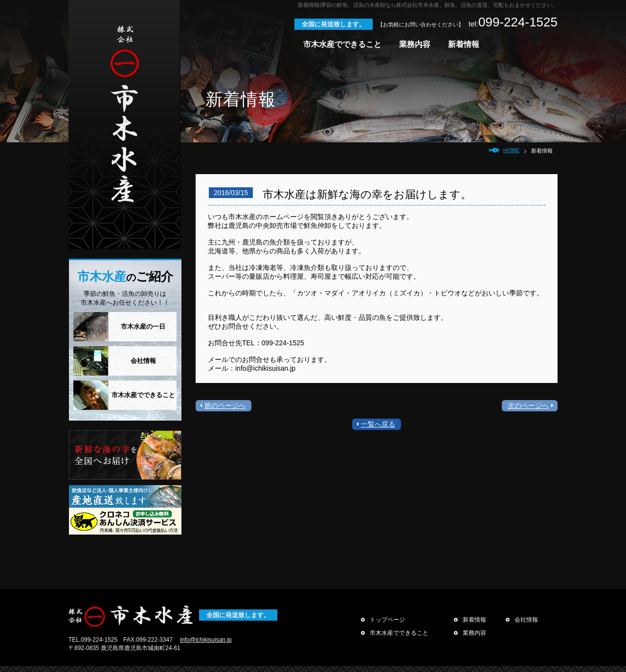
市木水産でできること (342, 44)
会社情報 (143, 361)
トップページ (383, 620)
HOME (511, 150)
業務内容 (415, 44)
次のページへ (528, 405)
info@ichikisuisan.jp (206, 640)
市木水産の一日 (143, 326)
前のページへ (225, 405)
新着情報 (464, 44)
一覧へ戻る (378, 424)
